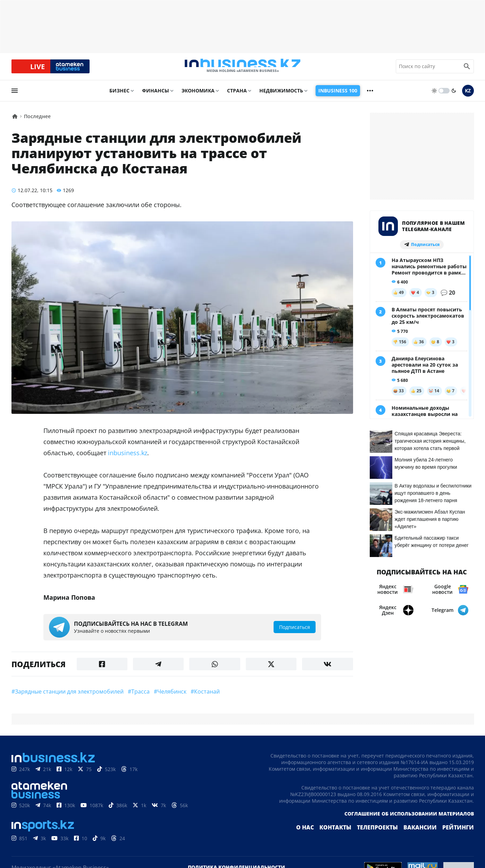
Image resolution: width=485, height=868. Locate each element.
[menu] (15, 96)
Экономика (198, 96)
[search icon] (467, 69)
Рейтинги (460, 838)
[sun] (434, 96)
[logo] (243, 69)
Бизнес (119, 96)
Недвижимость (281, 96)
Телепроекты (388, 838)
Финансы (156, 96)
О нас (323, 838)
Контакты (350, 838)
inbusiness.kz (128, 458)
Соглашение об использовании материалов (409, 824)
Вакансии (426, 838)
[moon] (454, 96)
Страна (237, 96)
